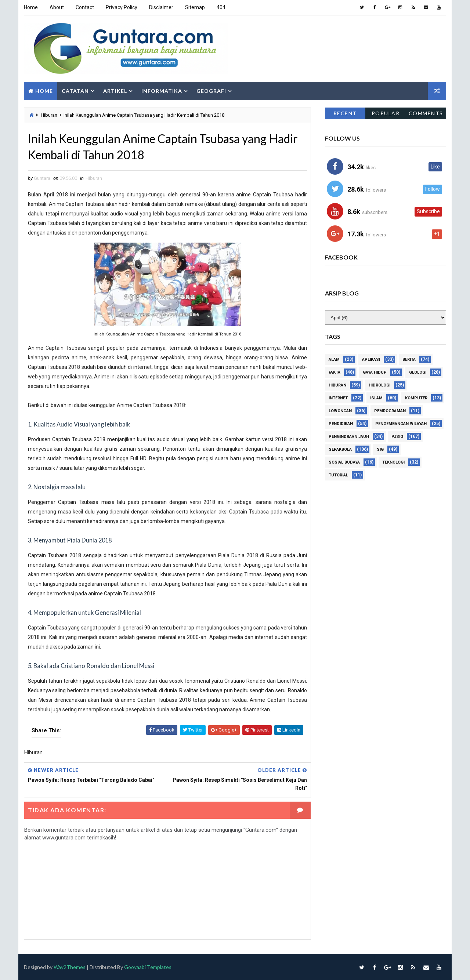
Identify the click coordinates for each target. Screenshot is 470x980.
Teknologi (393, 462)
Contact (85, 7)
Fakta (335, 372)
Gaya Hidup (375, 372)
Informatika (162, 91)
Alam (334, 360)
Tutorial (338, 475)
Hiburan (49, 115)
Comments (426, 113)
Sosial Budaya (344, 462)
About (57, 7)
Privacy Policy (122, 7)
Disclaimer (161, 7)
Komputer (416, 398)
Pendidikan (341, 424)
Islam (376, 398)
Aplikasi (371, 360)
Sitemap (195, 7)
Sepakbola (340, 449)
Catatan (75, 91)
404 (221, 7)
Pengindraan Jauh (349, 437)
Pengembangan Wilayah (401, 424)
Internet (338, 398)
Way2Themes (70, 967)
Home (31, 7)
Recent (345, 113)
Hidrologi (379, 385)
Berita (409, 360)
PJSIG (397, 437)
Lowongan (340, 411)
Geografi (211, 91)
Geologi (418, 372)
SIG (380, 449)
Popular (386, 113)
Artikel (115, 91)
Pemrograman (390, 411)
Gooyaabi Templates (148, 967)
